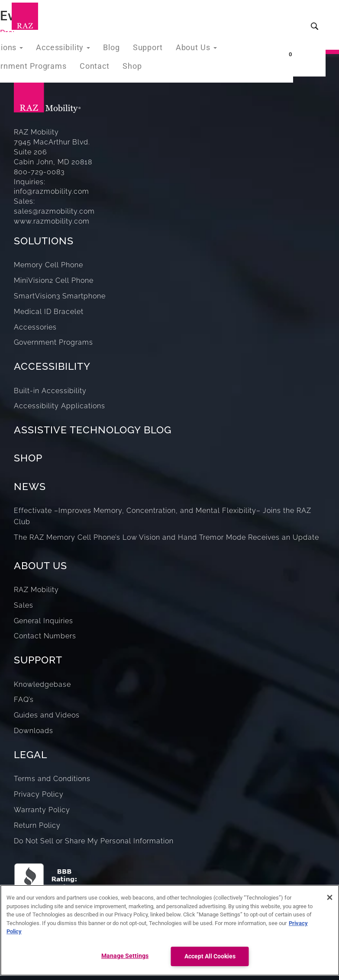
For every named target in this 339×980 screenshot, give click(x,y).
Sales (24, 605)
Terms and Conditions (52, 779)
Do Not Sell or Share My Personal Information (94, 841)
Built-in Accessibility (50, 391)
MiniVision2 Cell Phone (54, 280)
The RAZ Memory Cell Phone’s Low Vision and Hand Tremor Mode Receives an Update (166, 537)
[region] (169, 930)
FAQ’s (24, 700)
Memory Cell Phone (48, 265)
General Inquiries (44, 621)
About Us (182, 49)
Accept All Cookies (210, 956)
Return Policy (37, 825)
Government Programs (53, 342)
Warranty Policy (42, 810)
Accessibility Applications (60, 406)
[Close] (329, 897)
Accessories (35, 327)
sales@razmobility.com (54, 211)
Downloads (34, 731)
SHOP (28, 458)
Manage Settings (125, 956)
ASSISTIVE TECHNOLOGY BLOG (93, 430)
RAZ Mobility (36, 590)
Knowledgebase (42, 684)
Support (136, 49)
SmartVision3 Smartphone (60, 296)
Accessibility (57, 49)
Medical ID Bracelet (49, 312)
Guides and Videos (47, 715)
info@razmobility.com (52, 191)
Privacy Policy (39, 794)
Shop (122, 77)
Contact (86, 77)
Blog (102, 49)
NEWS (30, 486)
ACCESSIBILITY (52, 366)
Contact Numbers (45, 636)
